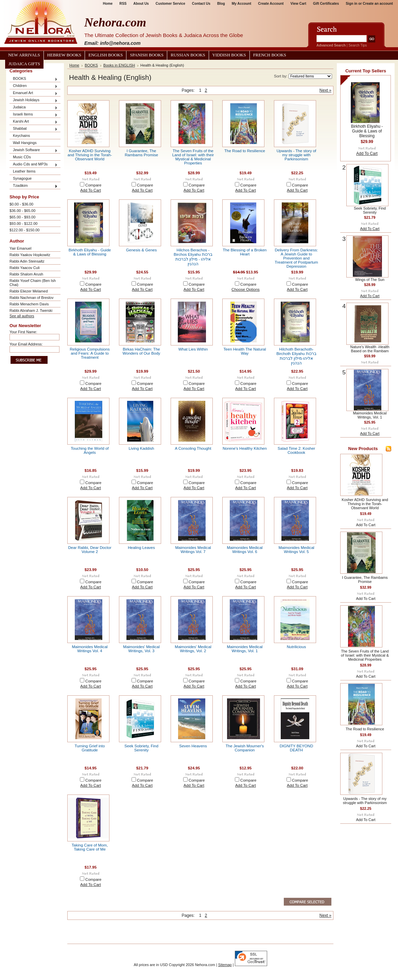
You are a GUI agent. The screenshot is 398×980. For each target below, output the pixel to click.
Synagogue (22, 178)
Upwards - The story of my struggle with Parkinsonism (297, 155)
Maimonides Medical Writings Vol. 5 (296, 550)
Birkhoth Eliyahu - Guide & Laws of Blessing (90, 252)
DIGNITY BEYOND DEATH (297, 748)
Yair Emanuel (20, 248)
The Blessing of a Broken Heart (245, 252)
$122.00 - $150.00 (24, 230)
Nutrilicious (296, 647)
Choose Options (246, 289)
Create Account (271, 4)
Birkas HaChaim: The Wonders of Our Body (142, 351)
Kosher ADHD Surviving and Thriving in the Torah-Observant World (90, 155)
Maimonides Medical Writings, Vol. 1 (245, 649)
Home (108, 4)
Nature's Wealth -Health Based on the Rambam (370, 349)
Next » (325, 90)
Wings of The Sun (370, 280)
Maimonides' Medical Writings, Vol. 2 (193, 649)
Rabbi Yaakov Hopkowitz (30, 255)
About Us (141, 4)
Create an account (378, 4)
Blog (221, 4)
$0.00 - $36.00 (21, 204)
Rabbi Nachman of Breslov (31, 298)
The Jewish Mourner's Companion (245, 748)
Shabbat (34, 129)
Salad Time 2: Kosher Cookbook (296, 450)
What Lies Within (193, 349)
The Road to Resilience (245, 151)
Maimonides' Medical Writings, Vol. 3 (141, 649)
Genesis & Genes (142, 250)
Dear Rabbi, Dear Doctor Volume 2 (90, 550)
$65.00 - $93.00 (22, 217)
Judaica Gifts (24, 64)
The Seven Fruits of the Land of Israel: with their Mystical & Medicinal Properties (193, 157)
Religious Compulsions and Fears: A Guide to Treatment (90, 353)
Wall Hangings (25, 143)
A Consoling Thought (193, 448)
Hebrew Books (64, 55)
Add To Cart (91, 190)
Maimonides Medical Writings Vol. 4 (90, 649)
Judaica (34, 108)
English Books (106, 55)
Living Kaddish (141, 448)
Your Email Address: (26, 344)
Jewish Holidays (34, 100)
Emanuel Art (34, 93)
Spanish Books (147, 55)
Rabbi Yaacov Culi (24, 268)
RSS (123, 4)
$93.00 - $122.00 (23, 224)
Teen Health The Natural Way (245, 351)
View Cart (298, 4)
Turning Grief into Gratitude (90, 748)
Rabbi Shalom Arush (26, 274)
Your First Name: (23, 332)
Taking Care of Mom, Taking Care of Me (90, 847)
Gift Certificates (326, 4)
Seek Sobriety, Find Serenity (141, 748)
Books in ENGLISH (119, 65)
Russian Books (188, 55)
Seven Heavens (193, 746)
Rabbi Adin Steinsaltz (27, 261)
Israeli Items (34, 115)
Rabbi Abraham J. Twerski (31, 310)
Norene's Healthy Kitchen (245, 448)
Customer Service (170, 4)
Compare (93, 185)
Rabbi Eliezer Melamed (29, 291)
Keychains (21, 136)
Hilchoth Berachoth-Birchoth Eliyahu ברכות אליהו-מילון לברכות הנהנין (296, 356)
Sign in (351, 4)
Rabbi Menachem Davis (29, 304)
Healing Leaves (141, 548)
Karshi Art (34, 122)
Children (34, 86)
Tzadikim (34, 186)
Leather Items (24, 171)
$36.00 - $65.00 (22, 211)
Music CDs (22, 157)
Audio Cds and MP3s (34, 165)
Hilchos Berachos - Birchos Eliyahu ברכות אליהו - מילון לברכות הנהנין (193, 257)
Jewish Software (34, 150)
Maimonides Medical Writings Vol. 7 (193, 550)
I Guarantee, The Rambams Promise (141, 153)
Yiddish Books (229, 55)
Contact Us (201, 4)
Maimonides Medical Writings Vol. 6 (245, 550)
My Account (242, 4)
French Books (270, 55)
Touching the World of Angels (90, 450)
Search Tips (358, 45)
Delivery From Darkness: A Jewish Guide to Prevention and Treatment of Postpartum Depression (296, 258)
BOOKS (34, 79)
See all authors (22, 316)
